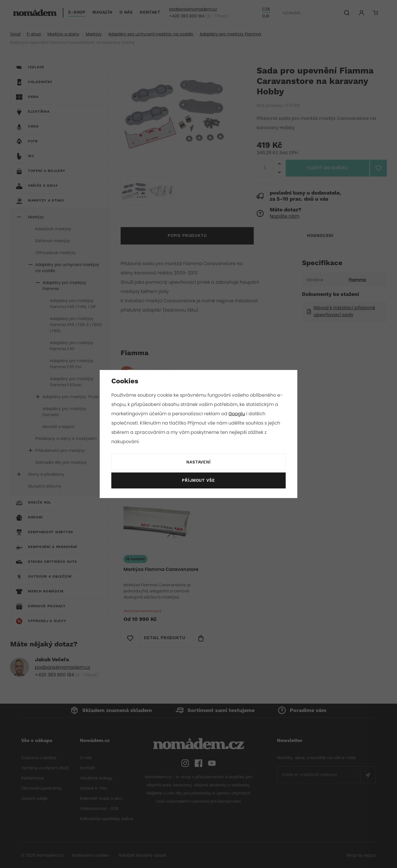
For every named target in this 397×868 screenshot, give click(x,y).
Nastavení (199, 462)
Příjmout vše (199, 481)
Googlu (238, 414)
